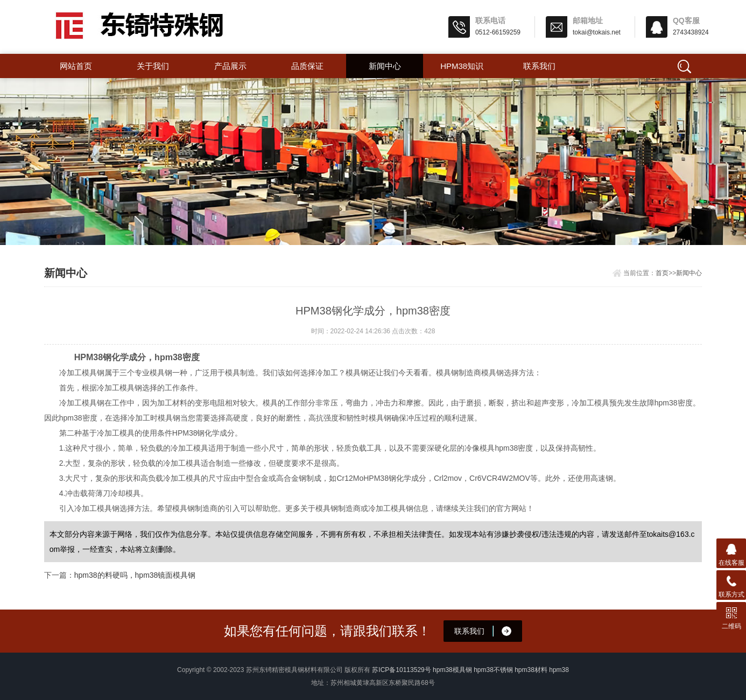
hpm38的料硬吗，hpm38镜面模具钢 (135, 575)
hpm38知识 (462, 66)
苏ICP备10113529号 (401, 670)
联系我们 (539, 66)
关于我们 (153, 66)
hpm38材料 (531, 670)
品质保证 (307, 66)
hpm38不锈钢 (493, 670)
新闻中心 (385, 66)
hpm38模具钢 (452, 670)
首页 (662, 273)
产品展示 (230, 66)
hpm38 (559, 670)
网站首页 (76, 66)
